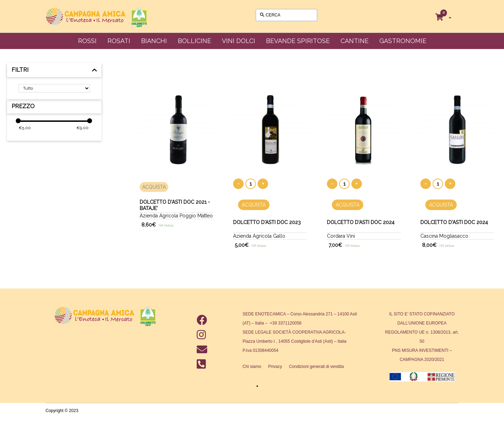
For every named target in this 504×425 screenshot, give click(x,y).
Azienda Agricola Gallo (259, 236)
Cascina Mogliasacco (444, 236)
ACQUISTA (154, 187)
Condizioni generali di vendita (317, 367)
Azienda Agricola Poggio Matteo (176, 216)
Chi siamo (252, 367)
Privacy (275, 367)
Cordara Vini (341, 236)
